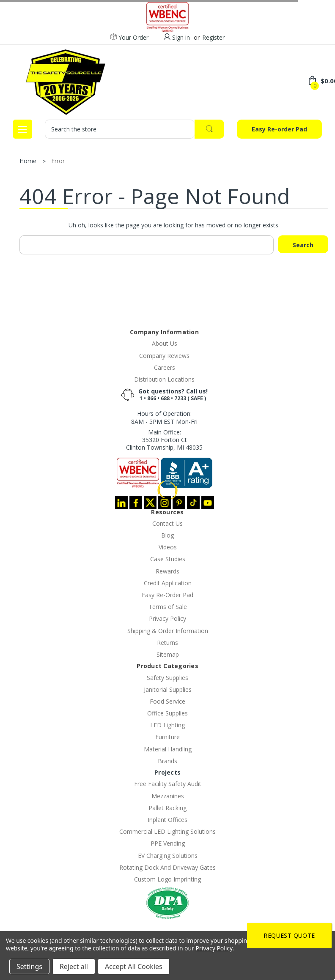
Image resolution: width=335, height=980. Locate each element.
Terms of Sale (168, 607)
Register (213, 37)
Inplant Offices (167, 820)
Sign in (181, 37)
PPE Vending (168, 843)
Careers (165, 367)
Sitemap (168, 654)
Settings (29, 966)
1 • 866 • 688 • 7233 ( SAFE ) (173, 398)
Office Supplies (167, 713)
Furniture (167, 737)
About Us (165, 343)
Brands (167, 761)
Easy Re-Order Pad (167, 595)
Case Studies (168, 559)
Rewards (167, 571)
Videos (168, 547)
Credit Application (168, 583)
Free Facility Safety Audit (168, 784)
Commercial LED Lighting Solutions (167, 831)
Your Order (129, 38)
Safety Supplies (167, 678)
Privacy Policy (167, 618)
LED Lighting (167, 725)
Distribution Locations (164, 379)
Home (28, 161)
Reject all (74, 966)
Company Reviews (164, 356)
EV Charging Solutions (168, 856)
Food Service (167, 701)
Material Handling (168, 749)
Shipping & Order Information (168, 631)
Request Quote (289, 935)
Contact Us (167, 523)
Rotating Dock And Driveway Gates (167, 867)
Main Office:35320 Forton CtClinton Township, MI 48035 (164, 440)
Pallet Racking (167, 808)
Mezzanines (168, 796)
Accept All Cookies (134, 966)
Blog (167, 535)
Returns (167, 643)
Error (58, 161)
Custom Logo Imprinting (167, 879)
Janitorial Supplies (168, 689)
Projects (167, 772)
